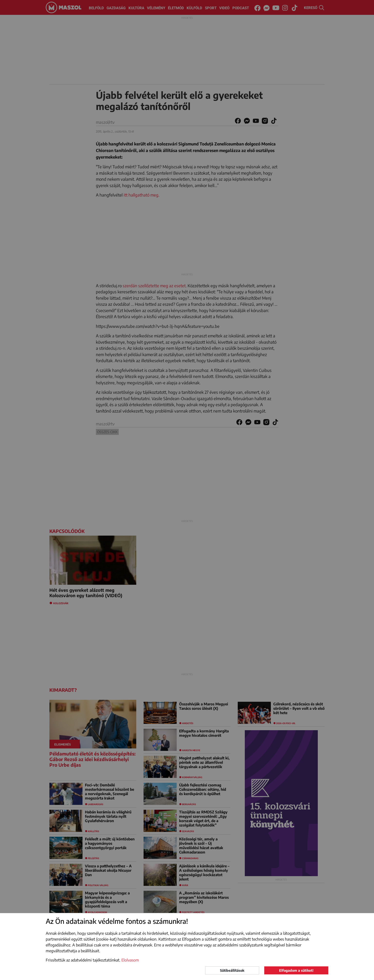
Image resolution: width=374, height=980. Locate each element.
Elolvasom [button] (130, 960)
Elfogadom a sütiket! (296, 970)
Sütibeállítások (232, 970)
